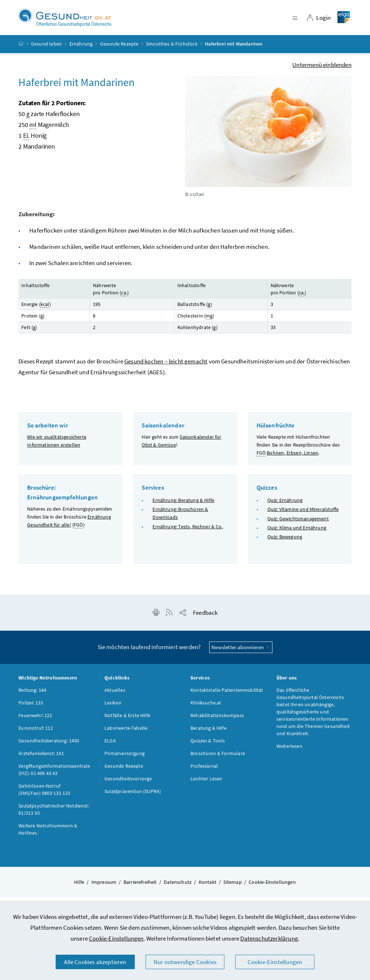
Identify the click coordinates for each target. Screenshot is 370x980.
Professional (204, 771)
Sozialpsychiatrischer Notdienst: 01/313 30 (54, 814)
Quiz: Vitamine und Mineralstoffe (303, 514)
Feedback (205, 617)
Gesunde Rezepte (119, 48)
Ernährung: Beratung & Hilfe (183, 505)
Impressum (104, 887)
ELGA (110, 745)
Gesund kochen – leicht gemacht (166, 366)
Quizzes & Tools (208, 745)
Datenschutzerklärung (269, 938)
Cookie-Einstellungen (116, 938)
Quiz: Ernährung (285, 505)
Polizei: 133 (31, 707)
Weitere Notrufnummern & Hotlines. (48, 834)
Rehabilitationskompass (217, 720)
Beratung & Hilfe (208, 733)
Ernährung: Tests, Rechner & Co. (188, 531)
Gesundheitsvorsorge (128, 783)
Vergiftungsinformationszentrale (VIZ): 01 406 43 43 (54, 774)
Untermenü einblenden (322, 69)
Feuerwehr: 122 (35, 720)
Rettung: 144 (32, 695)
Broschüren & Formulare (218, 758)
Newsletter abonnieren (241, 652)
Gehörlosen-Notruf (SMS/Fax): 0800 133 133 (44, 794)
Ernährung (81, 48)
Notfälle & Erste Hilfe (127, 720)
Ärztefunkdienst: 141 (41, 758)
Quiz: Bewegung (285, 541)
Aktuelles (115, 695)
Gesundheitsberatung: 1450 (49, 745)
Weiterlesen (289, 751)
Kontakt (208, 887)
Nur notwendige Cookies (185, 962)
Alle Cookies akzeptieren (95, 962)
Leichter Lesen (206, 783)
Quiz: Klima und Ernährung (297, 532)
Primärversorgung (124, 758)
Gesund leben (46, 48)
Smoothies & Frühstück (172, 48)
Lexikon (113, 707)
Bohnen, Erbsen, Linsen (292, 457)
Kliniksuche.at (206, 707)
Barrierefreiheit (140, 887)
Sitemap (232, 887)
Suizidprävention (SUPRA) (133, 796)
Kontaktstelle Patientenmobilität (227, 695)
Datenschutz (178, 887)
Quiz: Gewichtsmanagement (298, 523)
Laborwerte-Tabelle (126, 733)
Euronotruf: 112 (36, 733)
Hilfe (79, 887)
